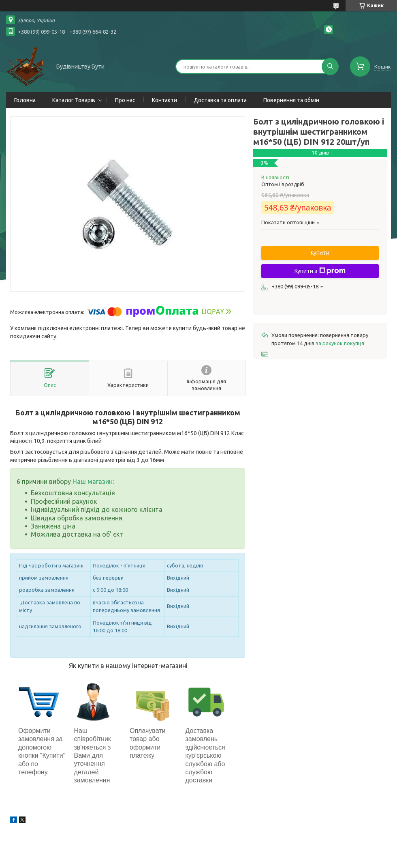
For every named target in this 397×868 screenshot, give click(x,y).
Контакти (164, 100)
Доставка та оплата (220, 100)
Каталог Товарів (74, 100)
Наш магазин (93, 481)
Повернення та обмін (291, 100)
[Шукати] (330, 67)
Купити (320, 253)
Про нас (125, 100)
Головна (25, 100)
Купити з (320, 271)
